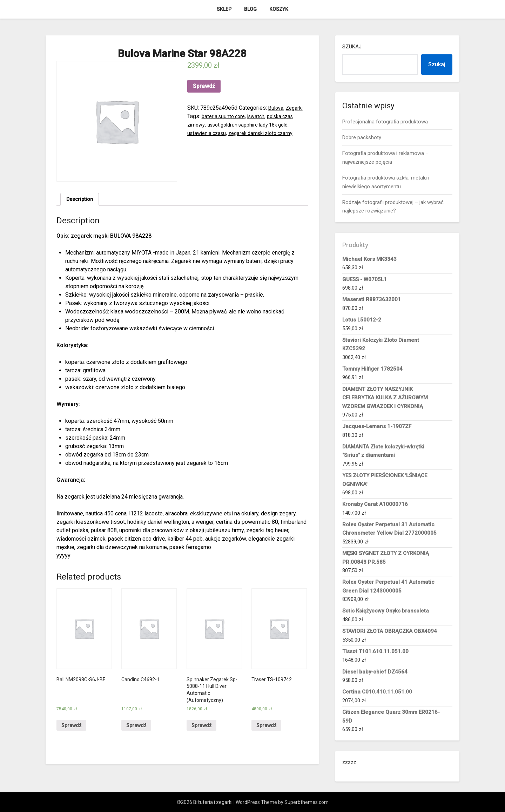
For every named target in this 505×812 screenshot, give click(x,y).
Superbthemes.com (307, 802)
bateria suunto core (225, 116)
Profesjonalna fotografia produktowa (385, 122)
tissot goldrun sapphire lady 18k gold (254, 125)
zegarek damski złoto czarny (268, 133)
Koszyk (279, 9)
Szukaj (352, 47)
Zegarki (297, 108)
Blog (250, 9)
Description (81, 200)
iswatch (261, 116)
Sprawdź (204, 86)
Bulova (277, 108)
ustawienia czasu (208, 133)
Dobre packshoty (362, 137)
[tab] (81, 200)
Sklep (224, 9)
